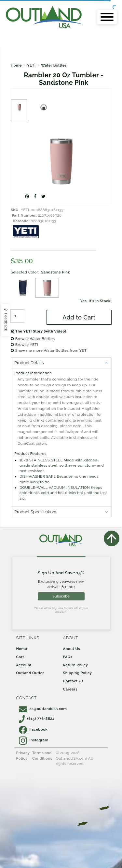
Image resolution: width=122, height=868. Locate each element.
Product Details (29, 363)
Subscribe (61, 596)
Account (24, 665)
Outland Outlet (30, 673)
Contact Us (73, 681)
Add (79, 317)
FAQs (68, 657)
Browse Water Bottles (33, 339)
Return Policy (76, 665)
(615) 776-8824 (37, 719)
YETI (31, 65)
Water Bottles (54, 65)
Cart (20, 657)
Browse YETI (24, 345)
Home (16, 65)
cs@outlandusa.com (43, 709)
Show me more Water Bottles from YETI (49, 350)
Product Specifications (36, 512)
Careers (70, 689)
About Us (72, 649)
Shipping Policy (78, 673)
